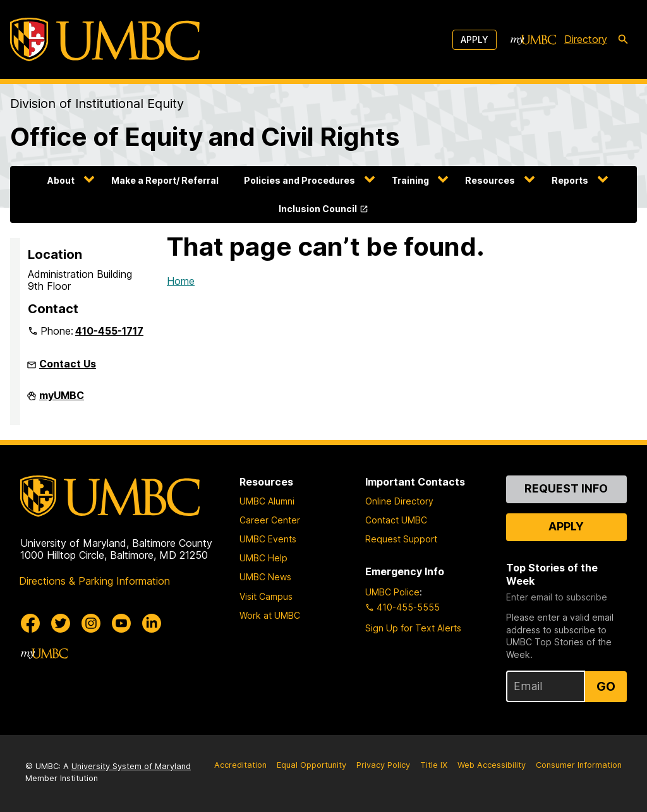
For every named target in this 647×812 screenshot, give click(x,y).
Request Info (566, 488)
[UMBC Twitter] (61, 623)
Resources (490, 180)
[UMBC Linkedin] (152, 623)
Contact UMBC (396, 520)
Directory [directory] (586, 39)
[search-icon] (623, 40)
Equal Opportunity (311, 765)
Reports (570, 180)
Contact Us (68, 364)
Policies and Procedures (299, 180)
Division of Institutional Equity (97, 104)
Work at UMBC (270, 615)
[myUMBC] (533, 40)
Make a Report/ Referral (165, 180)
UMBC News (265, 577)
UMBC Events (268, 539)
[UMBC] (105, 39)
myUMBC (62, 400)
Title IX (434, 765)
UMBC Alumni (267, 501)
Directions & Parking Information (94, 581)
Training (410, 180)
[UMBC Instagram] (91, 623)
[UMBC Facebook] (30, 623)
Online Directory (399, 501)
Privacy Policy (383, 765)
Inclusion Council (318, 209)
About (61, 180)
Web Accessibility (492, 765)
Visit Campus (266, 596)
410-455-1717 (109, 331)
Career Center (270, 520)
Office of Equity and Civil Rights (205, 137)
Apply (475, 39)
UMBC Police (392, 592)
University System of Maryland (131, 766)
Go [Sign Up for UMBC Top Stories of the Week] (606, 686)
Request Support (401, 539)
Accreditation (240, 765)
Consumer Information (579, 765)
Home (181, 281)
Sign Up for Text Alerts (413, 628)
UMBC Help (263, 558)
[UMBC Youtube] (121, 623)
